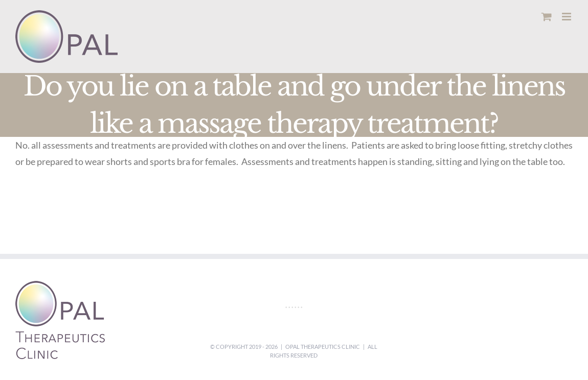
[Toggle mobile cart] (547, 17)
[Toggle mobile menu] (567, 17)
